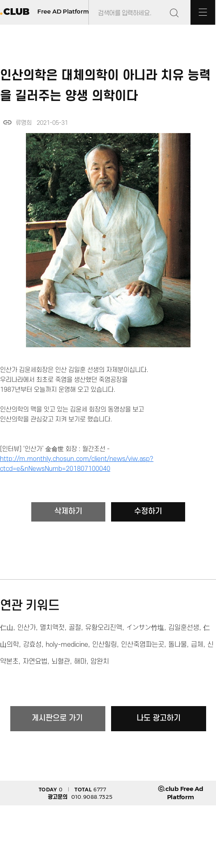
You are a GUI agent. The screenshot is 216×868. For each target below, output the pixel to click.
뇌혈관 (61, 662)
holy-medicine (67, 645)
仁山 (7, 628)
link (7, 122)
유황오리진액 (104, 628)
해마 (80, 662)
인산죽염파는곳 (143, 645)
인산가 (27, 628)
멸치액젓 (52, 628)
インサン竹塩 (145, 628)
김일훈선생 (184, 628)
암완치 (100, 662)
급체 (197, 645)
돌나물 (178, 645)
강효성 (32, 645)
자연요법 (35, 662)
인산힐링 (105, 645)
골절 (75, 628)
